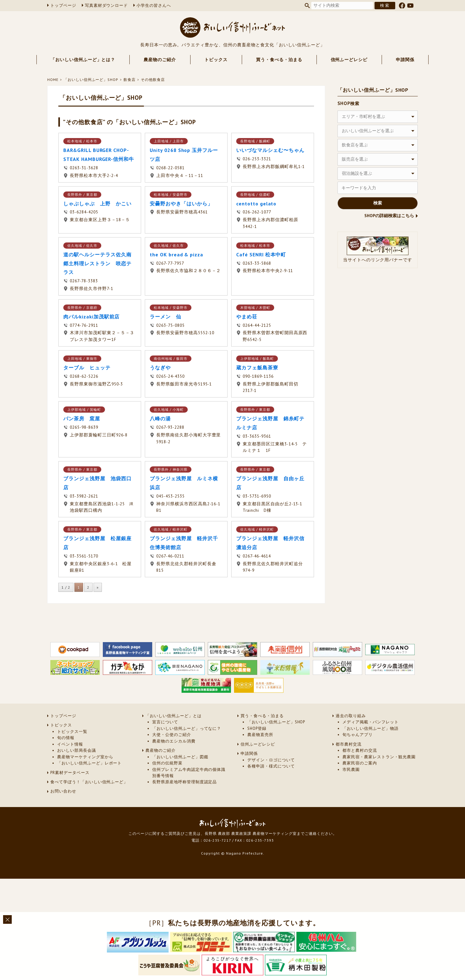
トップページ (63, 5)
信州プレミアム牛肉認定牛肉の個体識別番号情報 (189, 773)
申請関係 (405, 60)
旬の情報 (66, 738)
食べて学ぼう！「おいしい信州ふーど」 (89, 782)
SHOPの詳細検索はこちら (389, 216)
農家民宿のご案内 (360, 763)
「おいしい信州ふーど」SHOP (91, 80)
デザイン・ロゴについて (271, 760)
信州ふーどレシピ (349, 60)
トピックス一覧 (72, 732)
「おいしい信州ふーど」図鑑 (180, 757)
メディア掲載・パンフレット (370, 722)
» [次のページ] (98, 587)
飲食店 (130, 80)
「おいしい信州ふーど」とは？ (83, 60)
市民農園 (351, 770)
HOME (53, 80)
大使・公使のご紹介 (172, 735)
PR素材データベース (70, 773)
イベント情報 (70, 744)
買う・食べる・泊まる (279, 60)
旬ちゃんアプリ (358, 735)
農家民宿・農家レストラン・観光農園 (379, 757)
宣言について (165, 722)
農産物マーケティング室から (85, 757)
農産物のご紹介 (160, 60)
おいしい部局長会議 (77, 750)
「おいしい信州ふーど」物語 (370, 728)
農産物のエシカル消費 (174, 741)
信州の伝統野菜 (167, 763)
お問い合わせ (63, 791)
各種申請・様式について (271, 766)
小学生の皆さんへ (154, 5)
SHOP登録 (257, 728)
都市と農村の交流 (360, 750)
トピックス (216, 60)
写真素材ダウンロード (107, 5)
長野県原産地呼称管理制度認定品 (184, 782)
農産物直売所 (260, 735)
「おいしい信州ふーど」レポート (89, 763)
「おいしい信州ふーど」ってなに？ (187, 728)
